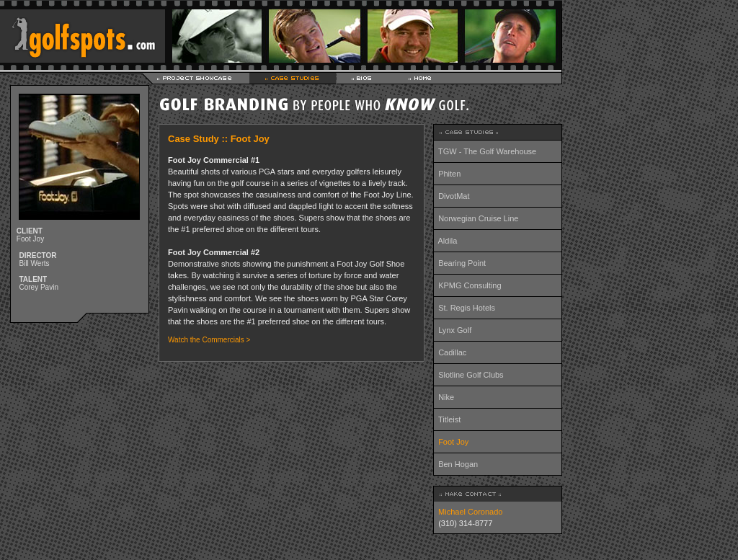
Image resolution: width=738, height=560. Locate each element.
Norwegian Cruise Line (478, 218)
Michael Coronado (468, 512)
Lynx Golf (455, 330)
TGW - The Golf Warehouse (487, 151)
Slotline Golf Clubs (471, 375)
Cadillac (452, 352)
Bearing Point (462, 263)
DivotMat (454, 196)
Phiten (449, 174)
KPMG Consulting (470, 285)
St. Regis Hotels (467, 308)
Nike (446, 397)
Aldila (448, 241)
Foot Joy (453, 442)
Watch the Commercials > (209, 340)
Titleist (449, 419)
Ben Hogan (458, 464)
